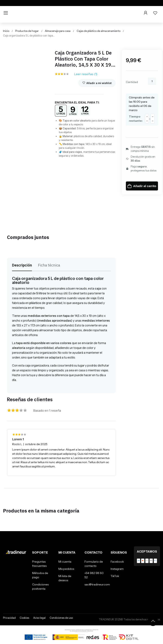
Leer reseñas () (86, 74)
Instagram (117, 569)
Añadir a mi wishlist (97, 83)
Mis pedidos (66, 569)
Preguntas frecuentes (39, 564)
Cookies (24, 618)
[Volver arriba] (153, 621)
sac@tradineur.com (97, 584)
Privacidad (9, 618)
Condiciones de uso (61, 618)
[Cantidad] (152, 81)
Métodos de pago (40, 575)
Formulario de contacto (94, 564)
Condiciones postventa (40, 587)
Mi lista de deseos (65, 578)
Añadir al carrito (142, 186)
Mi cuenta (65, 562)
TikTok (115, 576)
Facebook (117, 562)
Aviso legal (39, 618)
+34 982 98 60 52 (94, 575)
